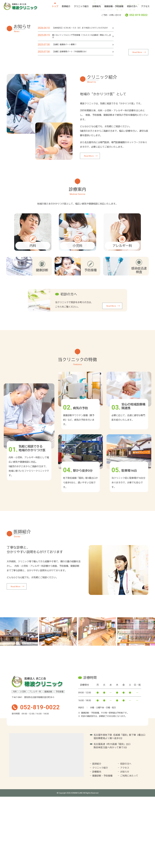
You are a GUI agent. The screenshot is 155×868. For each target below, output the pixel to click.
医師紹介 (66, 6)
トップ (55, 6)
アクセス (145, 6)
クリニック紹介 (81, 6)
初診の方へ (132, 6)
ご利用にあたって (129, 847)
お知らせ (125, 843)
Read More (137, 126)
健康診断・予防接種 (114, 6)
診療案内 (97, 6)
